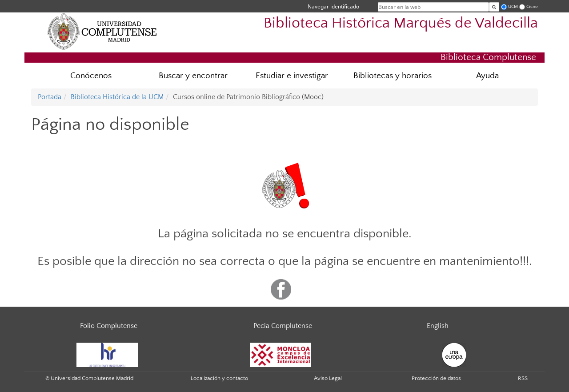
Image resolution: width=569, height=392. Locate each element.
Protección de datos (436, 378)
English (438, 326)
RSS (523, 378)
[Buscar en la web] (494, 7)
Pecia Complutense (283, 326)
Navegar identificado (333, 6)
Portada (50, 97)
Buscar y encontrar (193, 76)
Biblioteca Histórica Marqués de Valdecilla (401, 23)
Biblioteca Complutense (488, 57)
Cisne (532, 6)
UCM (513, 6)
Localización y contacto (219, 378)
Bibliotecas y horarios (393, 76)
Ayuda (487, 76)
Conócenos (91, 76)
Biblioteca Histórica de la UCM (117, 97)
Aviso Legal (328, 378)
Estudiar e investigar (292, 76)
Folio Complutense (109, 326)
